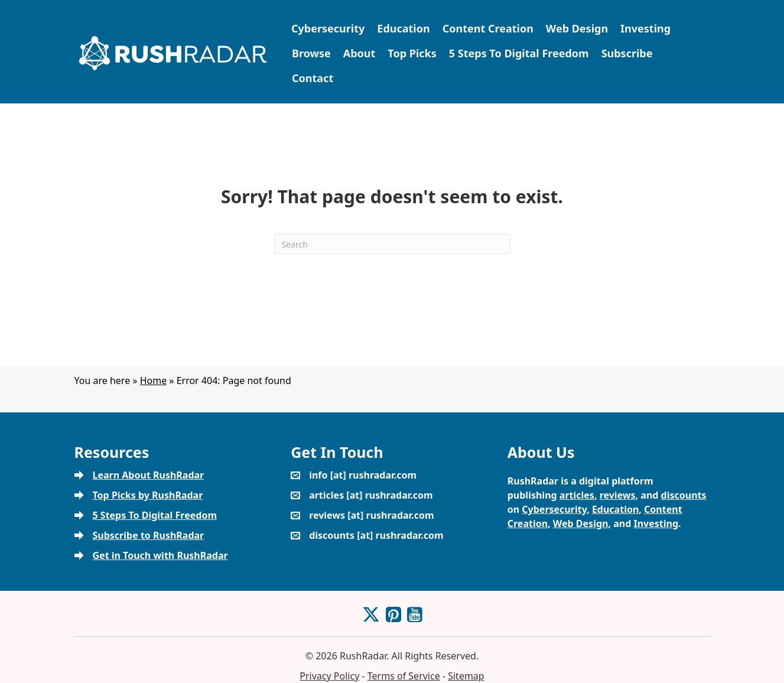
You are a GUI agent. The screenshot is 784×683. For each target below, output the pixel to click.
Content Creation (488, 28)
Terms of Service (404, 676)
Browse (311, 53)
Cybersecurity (328, 28)
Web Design (577, 28)
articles (577, 495)
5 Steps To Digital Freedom (519, 53)
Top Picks (412, 53)
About (360, 53)
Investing (645, 28)
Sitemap (466, 676)
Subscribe (627, 53)
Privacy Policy (329, 676)
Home (154, 380)
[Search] (392, 244)
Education (403, 28)
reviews (618, 495)
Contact (313, 78)
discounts (684, 495)
